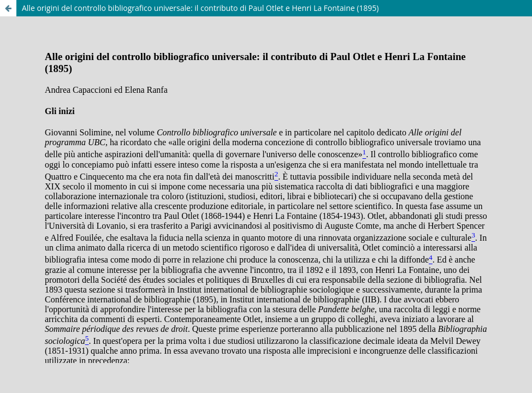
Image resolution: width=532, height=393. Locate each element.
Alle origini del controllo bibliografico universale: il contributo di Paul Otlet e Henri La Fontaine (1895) (200, 8)
